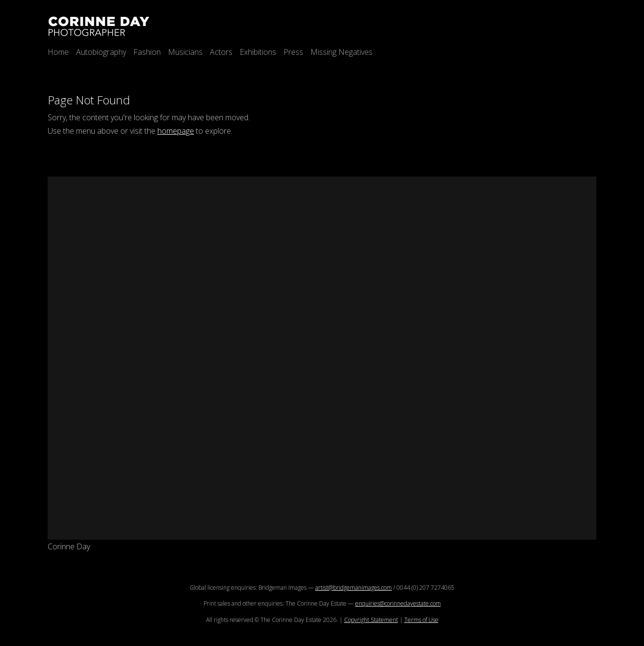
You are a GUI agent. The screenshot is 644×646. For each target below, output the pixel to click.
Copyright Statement (371, 620)
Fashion (147, 52)
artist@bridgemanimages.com (354, 588)
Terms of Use (421, 620)
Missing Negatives (341, 52)
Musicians (185, 52)
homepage (176, 131)
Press (293, 52)
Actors (221, 52)
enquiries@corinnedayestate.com (398, 603)
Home (58, 52)
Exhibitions (258, 52)
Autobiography (101, 52)
